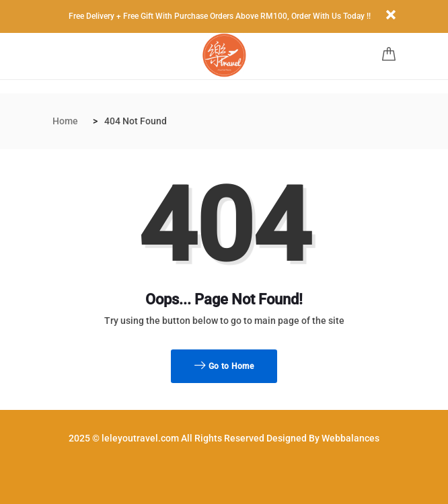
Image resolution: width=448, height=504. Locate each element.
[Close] (391, 15)
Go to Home (224, 366)
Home (65, 121)
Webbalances (350, 438)
